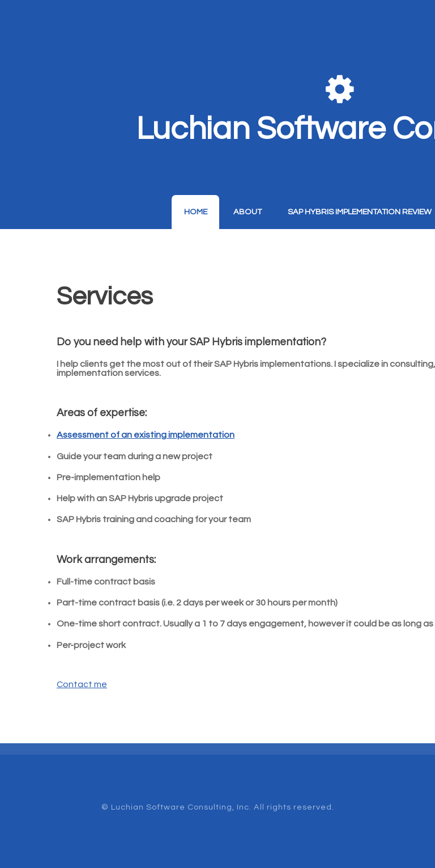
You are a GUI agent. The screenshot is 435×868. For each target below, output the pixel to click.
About (248, 212)
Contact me (82, 684)
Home (196, 212)
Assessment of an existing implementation (146, 435)
